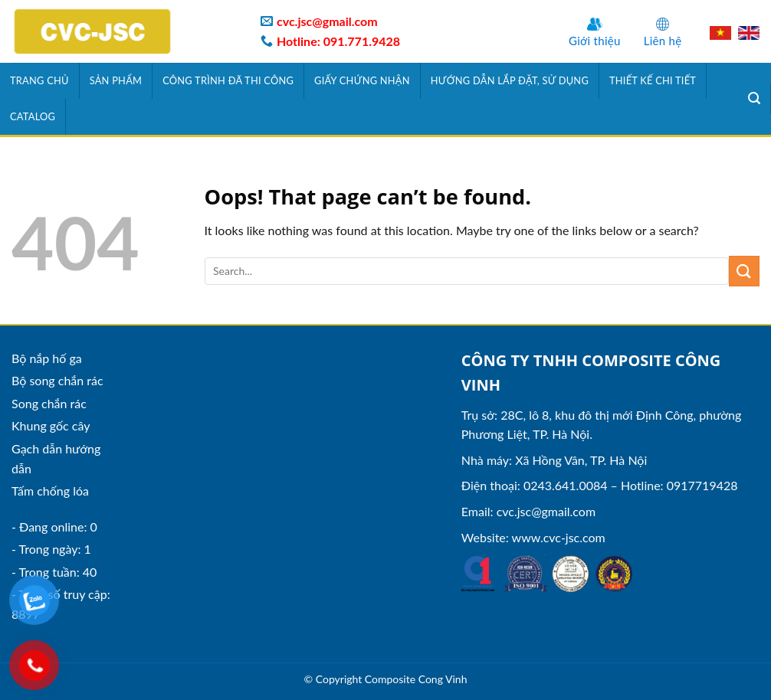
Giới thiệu (595, 41)
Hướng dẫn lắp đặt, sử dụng (510, 80)
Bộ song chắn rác (57, 380)
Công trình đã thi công (228, 80)
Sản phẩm (116, 80)
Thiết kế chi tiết (653, 80)
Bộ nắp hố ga (47, 358)
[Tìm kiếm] (755, 98)
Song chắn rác (49, 403)
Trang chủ (39, 80)
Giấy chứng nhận (362, 80)
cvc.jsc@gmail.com (546, 511)
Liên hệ (663, 41)
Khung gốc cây (51, 425)
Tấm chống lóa (50, 491)
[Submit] (744, 271)
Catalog (33, 116)
